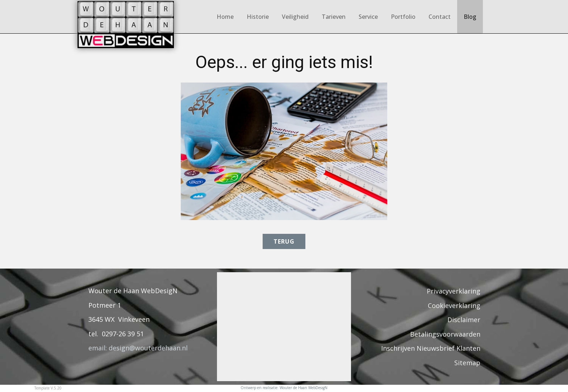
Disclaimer (464, 320)
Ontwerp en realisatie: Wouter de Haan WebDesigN (284, 388)
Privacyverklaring (454, 291)
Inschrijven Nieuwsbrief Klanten (431, 348)
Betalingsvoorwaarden (445, 334)
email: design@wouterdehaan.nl (138, 348)
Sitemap (467, 363)
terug (284, 241)
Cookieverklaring (454, 305)
